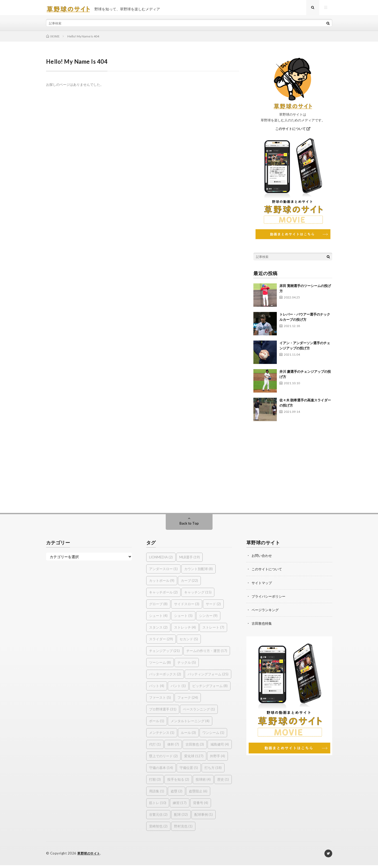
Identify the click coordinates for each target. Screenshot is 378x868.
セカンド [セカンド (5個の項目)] (189, 642)
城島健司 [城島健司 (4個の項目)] (220, 747)
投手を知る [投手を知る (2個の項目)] (178, 782)
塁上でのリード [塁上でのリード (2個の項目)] (163, 759)
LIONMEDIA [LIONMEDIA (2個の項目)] (161, 560)
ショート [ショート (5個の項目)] (183, 619)
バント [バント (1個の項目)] (178, 689)
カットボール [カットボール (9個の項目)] (162, 584)
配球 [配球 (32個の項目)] (181, 818)
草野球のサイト (90, 856)
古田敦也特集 (262, 626)
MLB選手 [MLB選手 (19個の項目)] (190, 560)
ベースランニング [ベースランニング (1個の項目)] (199, 712)
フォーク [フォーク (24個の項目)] (188, 701)
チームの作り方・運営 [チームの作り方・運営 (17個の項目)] (207, 654)
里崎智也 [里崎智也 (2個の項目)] (158, 829)
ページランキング (266, 613)
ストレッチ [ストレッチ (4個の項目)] (185, 630)
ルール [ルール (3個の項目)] (188, 736)
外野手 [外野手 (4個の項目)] (217, 759)
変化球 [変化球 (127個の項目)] (194, 759)
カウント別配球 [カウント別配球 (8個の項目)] (198, 572)
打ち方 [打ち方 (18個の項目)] (213, 771)
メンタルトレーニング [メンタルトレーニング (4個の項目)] (190, 724)
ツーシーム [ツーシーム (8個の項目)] (160, 665)
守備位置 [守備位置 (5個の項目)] (189, 771)
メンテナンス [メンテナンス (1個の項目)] (162, 736)
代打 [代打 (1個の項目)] (155, 747)
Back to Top (189, 526)
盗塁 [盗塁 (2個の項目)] (177, 794)
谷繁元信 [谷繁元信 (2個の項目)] (158, 818)
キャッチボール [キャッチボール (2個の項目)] (163, 595)
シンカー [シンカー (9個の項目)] (208, 619)
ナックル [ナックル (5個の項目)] (187, 665)
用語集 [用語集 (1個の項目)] (157, 794)
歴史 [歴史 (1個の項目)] (223, 782)
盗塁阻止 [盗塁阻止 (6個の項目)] (198, 794)
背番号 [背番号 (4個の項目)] (201, 806)
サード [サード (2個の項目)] (213, 607)
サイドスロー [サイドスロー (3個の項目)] (187, 607)
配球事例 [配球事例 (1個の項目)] (204, 818)
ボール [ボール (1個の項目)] (157, 724)
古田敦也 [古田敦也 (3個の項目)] (195, 747)
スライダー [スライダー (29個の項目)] (161, 642)
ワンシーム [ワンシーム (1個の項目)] (213, 736)
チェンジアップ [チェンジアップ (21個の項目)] (164, 654)
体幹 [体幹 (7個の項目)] (173, 747)
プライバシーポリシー (270, 599)
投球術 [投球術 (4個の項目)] (203, 782)
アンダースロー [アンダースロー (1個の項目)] (163, 572)
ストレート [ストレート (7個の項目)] (213, 630)
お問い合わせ (262, 559)
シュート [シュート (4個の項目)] (158, 619)
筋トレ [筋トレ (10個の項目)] (158, 806)
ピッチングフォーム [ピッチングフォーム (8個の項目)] (210, 689)
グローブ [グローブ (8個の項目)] (158, 607)
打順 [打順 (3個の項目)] (155, 782)
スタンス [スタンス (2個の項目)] (158, 630)
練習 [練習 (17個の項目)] (180, 806)
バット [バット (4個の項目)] (157, 689)
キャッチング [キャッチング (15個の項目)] (198, 595)
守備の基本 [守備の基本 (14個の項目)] (161, 771)
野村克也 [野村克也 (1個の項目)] (183, 829)
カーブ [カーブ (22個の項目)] (189, 584)
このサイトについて (293, 132)
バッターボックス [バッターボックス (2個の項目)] (165, 677)
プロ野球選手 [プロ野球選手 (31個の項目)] (163, 712)
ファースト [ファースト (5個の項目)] (160, 701)
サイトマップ (262, 586)
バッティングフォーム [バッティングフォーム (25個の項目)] (208, 677)
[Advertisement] (293, 468)
